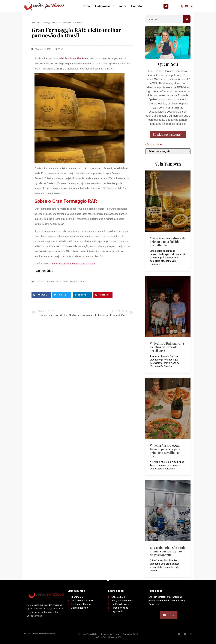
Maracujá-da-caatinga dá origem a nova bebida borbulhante (168, 242)
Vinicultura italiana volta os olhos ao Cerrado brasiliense (167, 347)
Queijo (77, 281)
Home (34, 23)
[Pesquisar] (187, 19)
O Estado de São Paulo (75, 58)
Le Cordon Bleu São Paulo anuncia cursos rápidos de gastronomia (168, 551)
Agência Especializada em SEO (108, 637)
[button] (166, 6)
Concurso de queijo (45, 281)
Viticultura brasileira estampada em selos (74, 264)
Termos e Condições (110, 634)
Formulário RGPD (130, 634)
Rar (83, 281)
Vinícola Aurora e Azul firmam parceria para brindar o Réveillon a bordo (165, 451)
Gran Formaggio (64, 281)
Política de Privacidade (87, 634)
